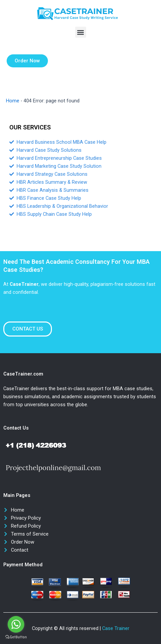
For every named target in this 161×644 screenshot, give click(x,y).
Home (13, 101)
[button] (81, 32)
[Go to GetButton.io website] (16, 637)
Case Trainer (116, 628)
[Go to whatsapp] (16, 624)
